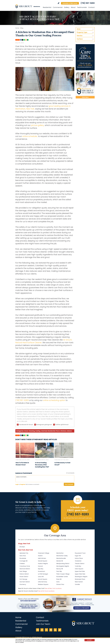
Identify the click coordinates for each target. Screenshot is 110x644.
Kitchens (63, 431)
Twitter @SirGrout (62, 425)
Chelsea (22, 564)
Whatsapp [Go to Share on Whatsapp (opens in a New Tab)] (24, 40)
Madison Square (43, 584)
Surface (80, 39)
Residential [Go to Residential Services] (47, 7)
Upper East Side (80, 571)
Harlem (40, 556)
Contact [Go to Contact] (91, 7)
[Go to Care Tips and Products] (85, 57)
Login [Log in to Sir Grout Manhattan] (17, 484)
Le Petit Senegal (43, 574)
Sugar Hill (78, 556)
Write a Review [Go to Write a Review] (58, 3)
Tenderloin (78, 561)
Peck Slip (59, 571)
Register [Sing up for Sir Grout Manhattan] (23, 484)
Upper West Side (80, 574)
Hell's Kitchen (42, 558)
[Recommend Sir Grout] (85, 85)
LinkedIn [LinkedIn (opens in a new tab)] (55, 630)
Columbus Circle (25, 566)
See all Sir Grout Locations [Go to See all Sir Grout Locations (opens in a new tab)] (46, 591)
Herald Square (43, 561)
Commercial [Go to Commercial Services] (58, 7)
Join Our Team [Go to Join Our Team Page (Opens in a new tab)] (43, 624)
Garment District (25, 582)
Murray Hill (60, 569)
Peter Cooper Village (63, 574)
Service (80, 36)
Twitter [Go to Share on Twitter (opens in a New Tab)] (22, 40)
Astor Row (23, 556)
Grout (26, 431)
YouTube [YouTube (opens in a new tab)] (51, 630)
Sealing (38, 431)
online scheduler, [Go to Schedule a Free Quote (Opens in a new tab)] (30, 136)
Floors (58, 431)
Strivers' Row (60, 584)
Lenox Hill (41, 577)
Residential (52, 431)
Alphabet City (24, 553)
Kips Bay (41, 569)
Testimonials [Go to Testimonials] (82, 7)
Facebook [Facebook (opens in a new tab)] (42, 630)
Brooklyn (22, 547)
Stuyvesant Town (80, 553)
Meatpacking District (63, 564)
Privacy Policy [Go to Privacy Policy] (68, 639)
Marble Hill (60, 561)
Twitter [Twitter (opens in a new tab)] (46, 630)
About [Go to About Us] (73, 7)
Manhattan (60, 553)
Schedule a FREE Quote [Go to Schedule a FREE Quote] (70, 3)
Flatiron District (24, 574)
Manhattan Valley (62, 556)
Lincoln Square (43, 579)
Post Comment (69, 484)
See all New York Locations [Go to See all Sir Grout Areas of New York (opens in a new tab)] (53, 588)
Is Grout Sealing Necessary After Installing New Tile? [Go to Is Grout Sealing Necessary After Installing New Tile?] (42, 465)
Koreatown (41, 571)
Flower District (24, 577)
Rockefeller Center (62, 577)
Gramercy (23, 584)
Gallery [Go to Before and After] (67, 7)
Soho (58, 582)
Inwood (40, 566)
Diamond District (25, 569)
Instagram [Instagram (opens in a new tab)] (38, 630)
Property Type (82, 32)
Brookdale (23, 558)
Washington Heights (81, 577)
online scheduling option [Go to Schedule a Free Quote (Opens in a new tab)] (54, 400)
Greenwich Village (44, 553)
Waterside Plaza (80, 579)
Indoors (69, 431)
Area (79, 29)
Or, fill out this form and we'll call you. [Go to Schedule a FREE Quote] (78, 518)
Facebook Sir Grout (26, 425)
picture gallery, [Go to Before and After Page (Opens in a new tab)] (38, 125)
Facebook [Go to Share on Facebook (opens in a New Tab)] (21, 40)
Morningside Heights (63, 566)
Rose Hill (59, 579)
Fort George (23, 579)
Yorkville (77, 584)
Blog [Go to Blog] (22, 28)
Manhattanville (61, 558)
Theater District (80, 564)
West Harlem (79, 582)
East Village (23, 571)
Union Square (79, 569)
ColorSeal (44, 431)
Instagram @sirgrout (44, 425)
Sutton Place (79, 558)
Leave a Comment (24, 473)
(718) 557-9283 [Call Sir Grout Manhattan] (88, 3)
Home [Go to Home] (17, 28)
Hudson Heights (43, 564)
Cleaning (32, 431)
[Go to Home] (28, 6)
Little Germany (43, 582)
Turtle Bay (78, 566)
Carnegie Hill (23, 561)
